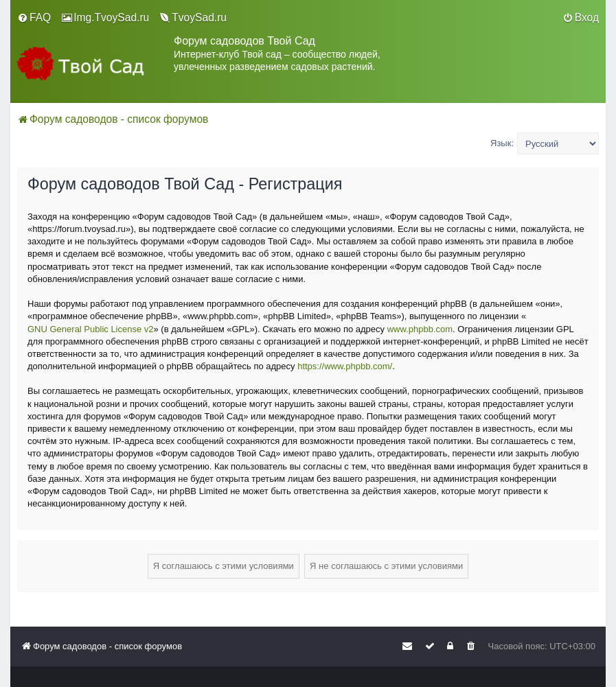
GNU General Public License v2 (91, 329)
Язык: (502, 143)
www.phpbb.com (420, 329)
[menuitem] (34, 18)
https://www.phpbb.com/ (345, 366)
